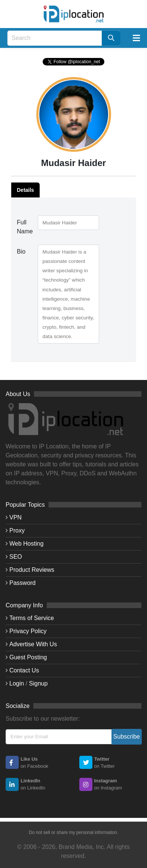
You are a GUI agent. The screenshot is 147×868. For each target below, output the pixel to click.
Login (17, 683)
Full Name (24, 227)
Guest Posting (28, 657)
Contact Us (24, 670)
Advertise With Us (33, 644)
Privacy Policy (28, 631)
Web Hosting (26, 544)
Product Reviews (32, 570)
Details (25, 190)
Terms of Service (32, 618)
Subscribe (127, 737)
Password (22, 583)
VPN (16, 517)
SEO (16, 557)
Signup (39, 683)
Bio (21, 251)
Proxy (17, 530)
